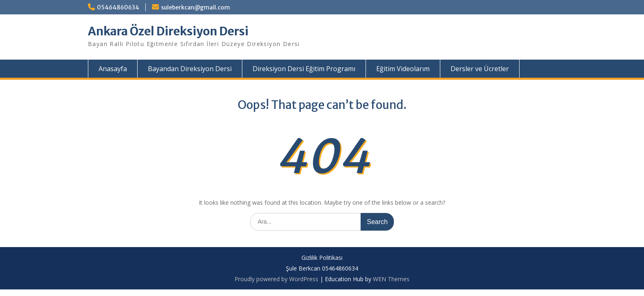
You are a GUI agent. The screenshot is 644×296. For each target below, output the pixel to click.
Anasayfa (113, 69)
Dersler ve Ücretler (480, 69)
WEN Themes (391, 279)
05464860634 (118, 7)
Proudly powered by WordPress (276, 279)
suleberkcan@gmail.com (195, 7)
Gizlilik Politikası (322, 258)
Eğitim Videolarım (403, 69)
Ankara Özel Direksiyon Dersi (168, 31)
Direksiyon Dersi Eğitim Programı (304, 69)
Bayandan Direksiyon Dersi (190, 69)
